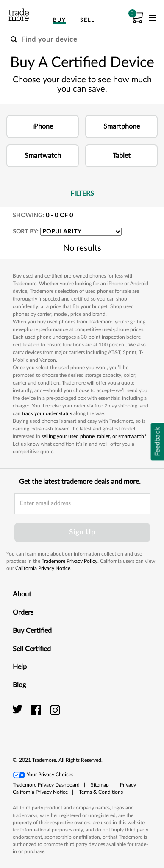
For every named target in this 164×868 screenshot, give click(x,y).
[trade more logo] (19, 15)
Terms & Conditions (101, 792)
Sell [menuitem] (87, 20)
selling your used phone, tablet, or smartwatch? (94, 436)
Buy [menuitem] (59, 20)
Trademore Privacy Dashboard (46, 785)
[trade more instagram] (55, 710)
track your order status (47, 413)
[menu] (152, 20)
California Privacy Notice (40, 792)
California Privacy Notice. (43, 568)
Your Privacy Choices (50, 775)
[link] (132, 719)
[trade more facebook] (38, 710)
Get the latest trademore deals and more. (80, 482)
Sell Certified (82, 649)
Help (82, 666)
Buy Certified (82, 630)
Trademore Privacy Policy (69, 561)
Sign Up (82, 532)
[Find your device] (82, 40)
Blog (82, 685)
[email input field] (82, 504)
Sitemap (100, 785)
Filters (114, 193)
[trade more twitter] (19, 710)
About (82, 594)
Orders (82, 612)
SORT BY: (26, 232)
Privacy (128, 785)
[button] (43, 126)
